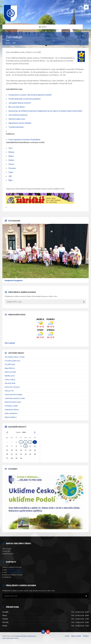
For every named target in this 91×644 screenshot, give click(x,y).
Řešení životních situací (13, 402)
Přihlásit (86, 636)
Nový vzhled (15, 638)
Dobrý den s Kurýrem (12, 387)
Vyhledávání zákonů (12, 410)
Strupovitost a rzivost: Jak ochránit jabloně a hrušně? (30, 95)
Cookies (18, 636)
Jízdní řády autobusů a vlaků (15, 398)
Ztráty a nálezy (10, 379)
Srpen (11, 172)
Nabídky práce (10, 376)
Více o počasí (10, 343)
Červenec (12, 168)
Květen (11, 160)
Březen (11, 152)
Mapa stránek (76, 636)
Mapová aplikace (11, 417)
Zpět (14, 43)
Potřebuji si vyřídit (11, 406)
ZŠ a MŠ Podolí (10, 364)
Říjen (11, 180)
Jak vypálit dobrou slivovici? (20, 103)
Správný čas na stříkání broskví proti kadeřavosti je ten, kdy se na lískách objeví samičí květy (45, 111)
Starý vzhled (6, 638)
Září (10, 176)
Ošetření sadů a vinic (17, 119)
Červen (11, 164)
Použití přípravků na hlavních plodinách (25, 99)
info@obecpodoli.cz (15, 570)
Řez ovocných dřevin (17, 107)
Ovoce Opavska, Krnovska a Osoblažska (24, 139)
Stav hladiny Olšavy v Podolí (15, 357)
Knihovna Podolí (10, 372)
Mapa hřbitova (10, 368)
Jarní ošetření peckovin (18, 115)
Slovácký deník (10, 383)
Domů (8, 43)
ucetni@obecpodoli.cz (15, 572)
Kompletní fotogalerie (14, 280)
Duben (11, 156)
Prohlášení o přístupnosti (28, 636)
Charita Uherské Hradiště (13, 395)
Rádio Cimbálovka (11, 413)
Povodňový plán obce (13, 361)
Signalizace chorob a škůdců (20, 123)
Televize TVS (9, 391)
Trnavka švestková (16, 127)
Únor (11, 148)
